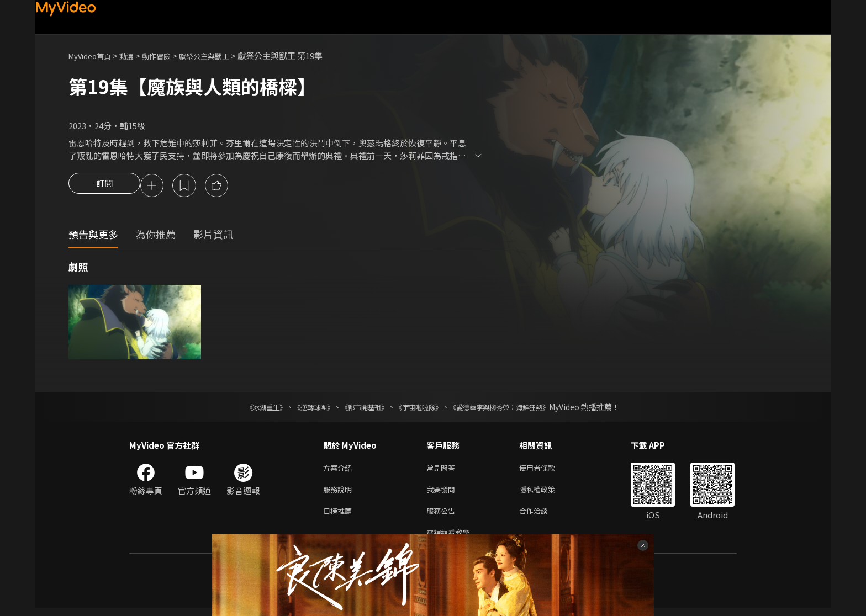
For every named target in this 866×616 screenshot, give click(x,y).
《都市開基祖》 (359, 408)
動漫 (135, 55)
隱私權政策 (546, 493)
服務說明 (340, 493)
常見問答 (443, 470)
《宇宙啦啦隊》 (421, 408)
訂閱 (104, 187)
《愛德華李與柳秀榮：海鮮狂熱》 (514, 408)
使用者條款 (546, 470)
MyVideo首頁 (94, 55)
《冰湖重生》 (247, 408)
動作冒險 (168, 55)
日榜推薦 (340, 516)
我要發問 (443, 493)
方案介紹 (340, 470)
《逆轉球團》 (301, 408)
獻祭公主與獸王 (222, 55)
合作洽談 (542, 516)
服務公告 (443, 516)
